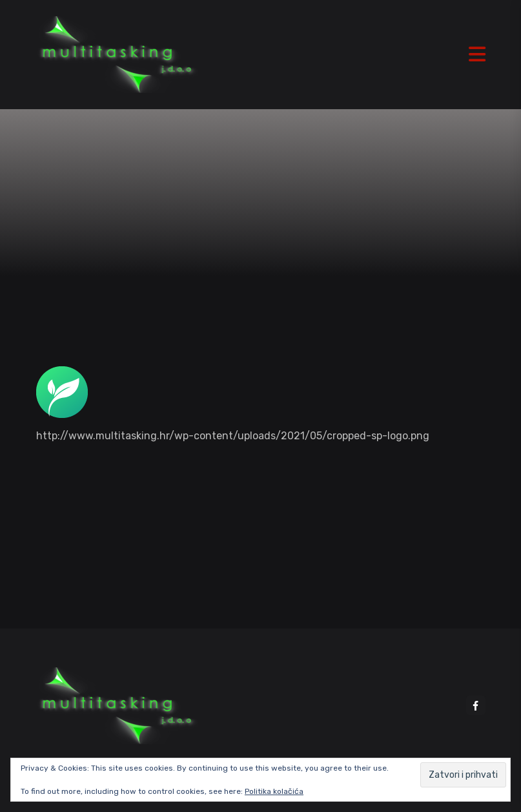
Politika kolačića (274, 791)
